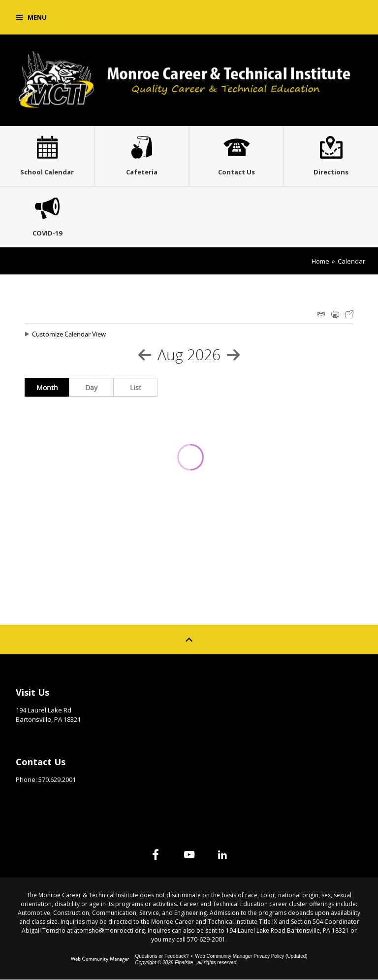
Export (349, 314)
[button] (31, 17)
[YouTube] (189, 855)
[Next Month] (233, 355)
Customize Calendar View (69, 334)
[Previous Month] (145, 355)
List (136, 388)
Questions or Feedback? (162, 957)
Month (47, 388)
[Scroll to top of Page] (189, 640)
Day (91, 388)
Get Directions (40, 735)
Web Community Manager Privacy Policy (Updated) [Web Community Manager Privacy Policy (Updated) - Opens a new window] (251, 957)
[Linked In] (222, 855)
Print (335, 314)
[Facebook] (156, 855)
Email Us (29, 795)
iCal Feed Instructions (321, 314)
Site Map (219, 690)
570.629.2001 (57, 780)
